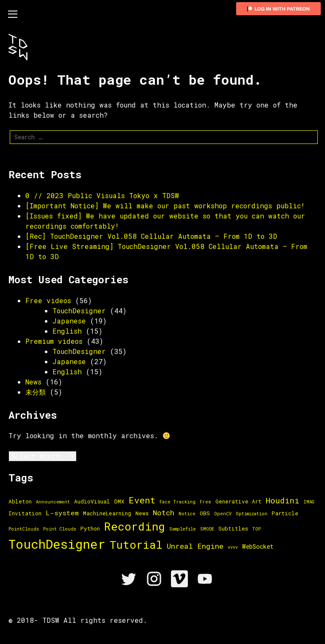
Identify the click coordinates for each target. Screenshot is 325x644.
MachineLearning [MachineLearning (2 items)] (107, 513)
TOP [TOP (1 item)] (256, 529)
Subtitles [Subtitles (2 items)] (233, 528)
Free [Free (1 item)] (205, 502)
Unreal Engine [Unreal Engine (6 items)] (195, 546)
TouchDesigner (79, 311)
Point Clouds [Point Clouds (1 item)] (60, 529)
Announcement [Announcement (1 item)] (53, 502)
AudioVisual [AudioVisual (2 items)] (92, 501)
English (67, 331)
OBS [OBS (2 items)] (205, 513)
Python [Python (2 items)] (90, 528)
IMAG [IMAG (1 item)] (309, 502)
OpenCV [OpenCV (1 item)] (223, 514)
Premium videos (54, 341)
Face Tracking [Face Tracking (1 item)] (178, 502)
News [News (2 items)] (142, 513)
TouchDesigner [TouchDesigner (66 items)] (57, 544)
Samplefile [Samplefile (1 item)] (183, 529)
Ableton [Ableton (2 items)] (20, 501)
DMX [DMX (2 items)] (119, 501)
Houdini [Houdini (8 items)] (282, 500)
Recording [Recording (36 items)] (135, 526)
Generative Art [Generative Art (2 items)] (238, 501)
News (33, 382)
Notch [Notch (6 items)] (164, 513)
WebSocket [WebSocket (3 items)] (258, 546)
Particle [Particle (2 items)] (285, 513)
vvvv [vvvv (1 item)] (233, 547)
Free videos (48, 300)
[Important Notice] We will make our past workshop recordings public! (165, 206)
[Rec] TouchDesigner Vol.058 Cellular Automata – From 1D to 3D (151, 236)
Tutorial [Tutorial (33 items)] (136, 544)
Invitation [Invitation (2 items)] (25, 513)
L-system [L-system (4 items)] (62, 513)
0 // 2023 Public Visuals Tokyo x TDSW (102, 195)
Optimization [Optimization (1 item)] (252, 514)
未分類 (36, 392)
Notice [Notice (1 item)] (187, 514)
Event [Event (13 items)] (142, 500)
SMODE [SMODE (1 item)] (207, 529)
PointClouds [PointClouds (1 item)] (24, 529)
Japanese (69, 321)
